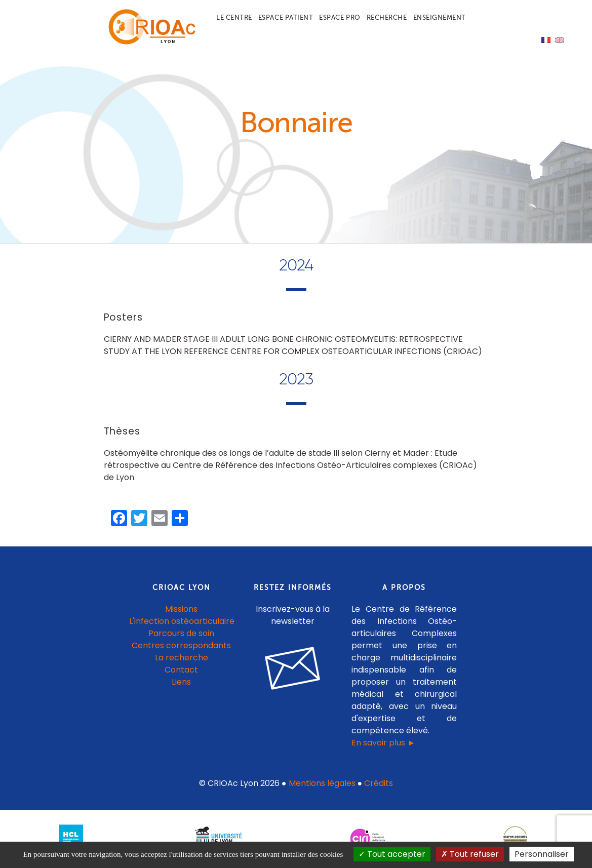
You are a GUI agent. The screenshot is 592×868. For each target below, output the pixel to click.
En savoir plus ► (383, 743)
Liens (181, 682)
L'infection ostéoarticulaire (182, 621)
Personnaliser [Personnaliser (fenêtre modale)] (542, 854)
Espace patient (286, 17)
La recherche (182, 658)
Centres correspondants (181, 645)
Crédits (379, 783)
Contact (181, 670)
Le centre (234, 17)
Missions (181, 609)
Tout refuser (470, 854)
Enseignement (440, 17)
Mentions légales (322, 783)
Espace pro (340, 17)
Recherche (387, 17)
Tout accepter (392, 854)
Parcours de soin (181, 633)
